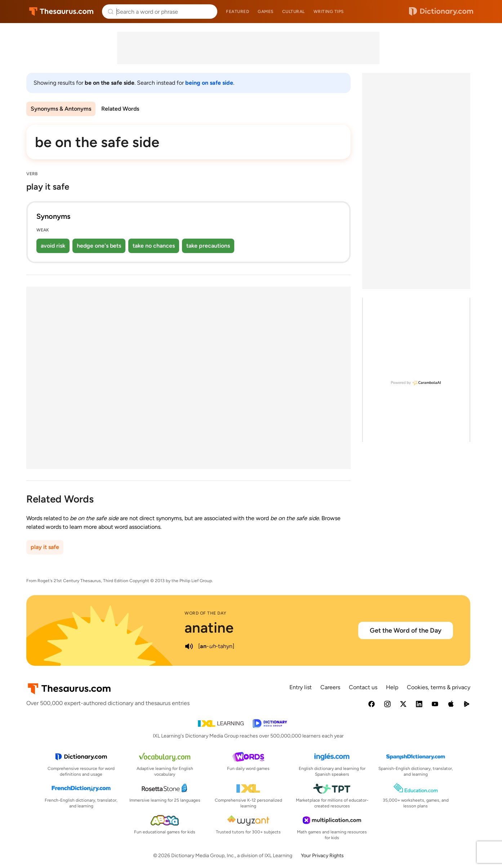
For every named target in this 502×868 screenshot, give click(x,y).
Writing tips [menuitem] (329, 12)
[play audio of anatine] (189, 646)
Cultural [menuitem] (294, 12)
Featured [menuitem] (237, 12)
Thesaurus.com (61, 12)
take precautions (208, 246)
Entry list (301, 687)
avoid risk (53, 246)
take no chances (154, 246)
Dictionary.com (441, 12)
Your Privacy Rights (322, 856)
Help (392, 687)
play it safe (45, 547)
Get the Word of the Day (406, 630)
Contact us (363, 687)
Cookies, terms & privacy (439, 687)
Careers (330, 687)
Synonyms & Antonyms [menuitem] (61, 109)
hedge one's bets (99, 246)
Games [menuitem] (266, 12)
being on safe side (209, 83)
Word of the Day (206, 613)
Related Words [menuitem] (120, 109)
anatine (209, 628)
